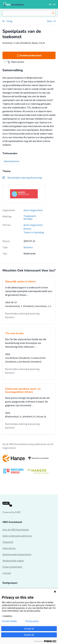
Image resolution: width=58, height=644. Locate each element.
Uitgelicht (8, 542)
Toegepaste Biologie (30, 217)
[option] (29, 466)
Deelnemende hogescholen (17, 554)
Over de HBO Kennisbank (16, 530)
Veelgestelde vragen (13, 561)
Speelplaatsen (12, 161)
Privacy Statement (12, 567)
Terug (9, 21)
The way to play (14, 333)
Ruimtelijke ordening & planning (22, 313)
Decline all (29, 635)
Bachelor (28, 247)
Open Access (9, 548)
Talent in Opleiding (34, 232)
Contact (7, 573)
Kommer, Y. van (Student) (17, 43)
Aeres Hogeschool (33, 210)
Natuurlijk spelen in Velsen (20, 282)
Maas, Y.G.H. (39, 43)
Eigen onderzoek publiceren (17, 536)
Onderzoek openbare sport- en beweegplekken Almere (23, 390)
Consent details (9, 621)
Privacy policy (32, 621)
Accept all (29, 629)
